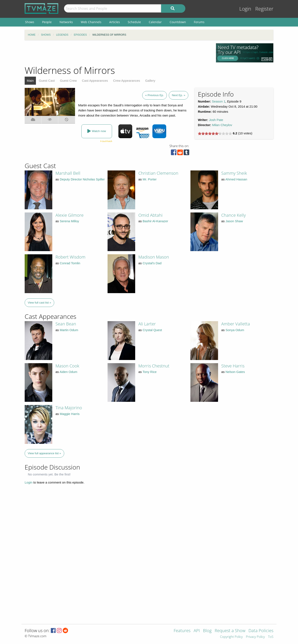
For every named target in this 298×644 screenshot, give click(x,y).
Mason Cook (67, 366)
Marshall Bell (68, 173)
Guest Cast (47, 81)
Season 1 (219, 101)
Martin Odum (69, 330)
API (197, 631)
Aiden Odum (68, 372)
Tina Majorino (69, 408)
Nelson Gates (235, 372)
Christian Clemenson (158, 173)
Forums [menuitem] (199, 22)
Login (245, 9)
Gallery (150, 81)
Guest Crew (68, 81)
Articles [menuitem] (115, 22)
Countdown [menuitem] (178, 22)
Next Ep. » (178, 95)
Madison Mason (154, 257)
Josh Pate (216, 120)
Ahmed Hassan (236, 179)
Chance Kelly (233, 215)
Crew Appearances (127, 81)
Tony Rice (150, 372)
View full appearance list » (45, 453)
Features (182, 631)
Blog (207, 631)
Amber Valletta (236, 324)
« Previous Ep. (155, 95)
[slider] (215, 134)
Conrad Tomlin (70, 263)
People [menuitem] (47, 22)
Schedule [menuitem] (134, 22)
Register (264, 9)
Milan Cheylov (222, 125)
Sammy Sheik (234, 173)
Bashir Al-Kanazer (155, 221)
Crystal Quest (152, 330)
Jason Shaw (234, 221)
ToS (271, 637)
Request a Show (230, 631)
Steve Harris (233, 366)
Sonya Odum (235, 330)
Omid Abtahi (150, 215)
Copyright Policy (231, 637)
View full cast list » (40, 303)
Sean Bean (66, 324)
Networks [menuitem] (66, 22)
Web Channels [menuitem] (91, 22)
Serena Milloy (69, 221)
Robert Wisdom (70, 257)
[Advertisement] (117, 53)
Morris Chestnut (154, 366)
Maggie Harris (70, 414)
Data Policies (261, 631)
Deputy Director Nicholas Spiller (82, 179)
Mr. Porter (150, 179)
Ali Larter (147, 324)
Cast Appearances (95, 81)
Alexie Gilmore (70, 215)
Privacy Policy (255, 637)
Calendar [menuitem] (155, 22)
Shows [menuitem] (30, 22)
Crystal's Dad (152, 263)
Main (30, 81)
